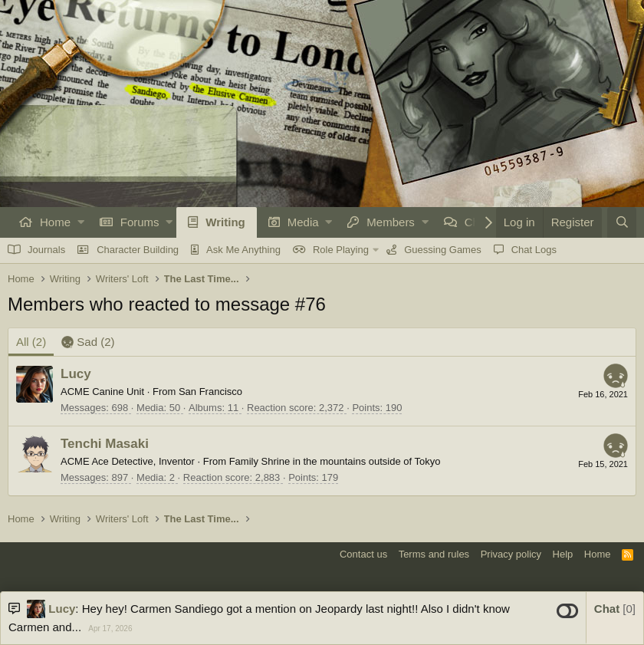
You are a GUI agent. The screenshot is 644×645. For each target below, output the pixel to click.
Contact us (363, 554)
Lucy (76, 374)
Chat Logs (534, 250)
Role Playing (341, 250)
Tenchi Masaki (105, 444)
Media (303, 222)
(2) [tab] (31, 342)
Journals (46, 250)
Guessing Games (442, 250)
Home (55, 222)
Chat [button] (615, 609)
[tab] (88, 342)
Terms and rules (434, 554)
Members (391, 222)
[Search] (622, 222)
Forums (140, 222)
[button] (81, 222)
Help (563, 554)
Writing (225, 222)
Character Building (138, 250)
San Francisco (210, 392)
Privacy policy (511, 554)
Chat (477, 222)
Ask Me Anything (243, 250)
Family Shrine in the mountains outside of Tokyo (335, 461)
